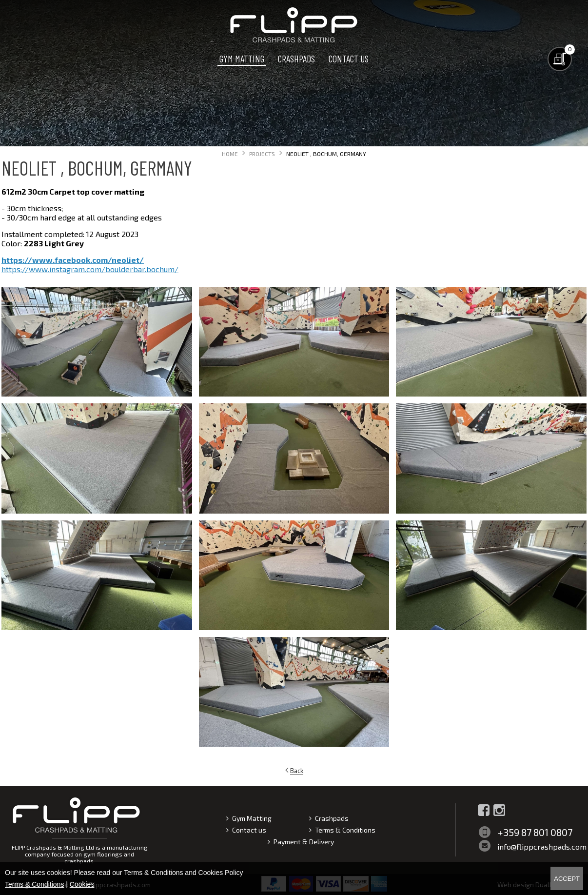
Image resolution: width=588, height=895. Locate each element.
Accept (567, 879)
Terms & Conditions (345, 830)
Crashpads (296, 59)
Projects (262, 154)
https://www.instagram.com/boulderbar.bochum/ (90, 269)
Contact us (349, 59)
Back (297, 771)
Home (230, 154)
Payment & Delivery (304, 842)
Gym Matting (242, 59)
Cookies (82, 884)
